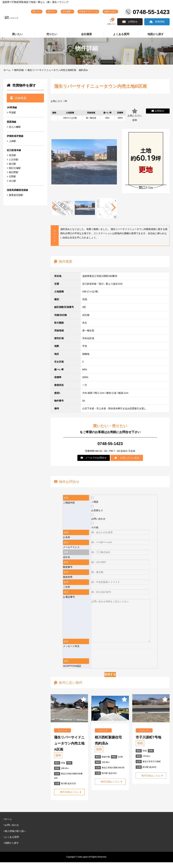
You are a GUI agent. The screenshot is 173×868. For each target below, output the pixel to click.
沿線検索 (18, 104)
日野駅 (13, 182)
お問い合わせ (12, 831)
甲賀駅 (13, 118)
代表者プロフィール (96, 14)
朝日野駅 (14, 178)
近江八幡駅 (15, 133)
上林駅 (13, 147)
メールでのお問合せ (94, 463)
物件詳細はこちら (69, 798)
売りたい (64, 14)
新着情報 (160, 27)
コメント (63, 736)
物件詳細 (19, 76)
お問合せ (133, 27)
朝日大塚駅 (15, 174)
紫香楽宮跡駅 (16, 201)
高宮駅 (13, 161)
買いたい (50, 14)
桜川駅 (13, 170)
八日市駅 (14, 165)
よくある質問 (12, 843)
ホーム (7, 76)
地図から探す (117, 14)
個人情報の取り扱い (15, 837)
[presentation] (117, 661)
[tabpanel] (85, 214)
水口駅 (13, 187)
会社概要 (79, 13)
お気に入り (111, 27)
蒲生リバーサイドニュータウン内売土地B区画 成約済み (58, 76)
